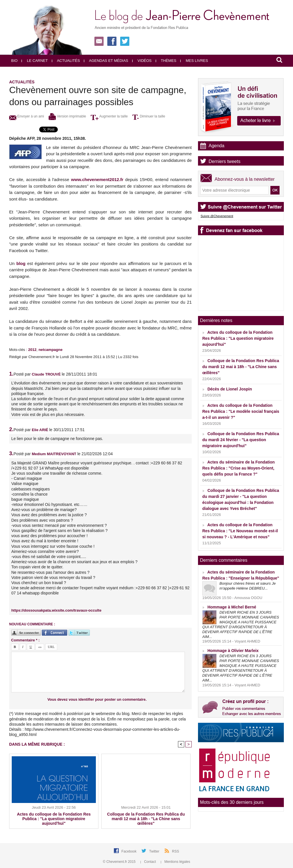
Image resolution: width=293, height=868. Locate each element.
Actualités (66, 61)
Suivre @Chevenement (217, 216)
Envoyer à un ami (27, 116)
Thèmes (166, 61)
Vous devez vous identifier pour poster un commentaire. (97, 699)
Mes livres (194, 61)
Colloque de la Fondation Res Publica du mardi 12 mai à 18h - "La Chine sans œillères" (146, 819)
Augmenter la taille (109, 116)
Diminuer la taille (149, 116)
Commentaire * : (25, 640)
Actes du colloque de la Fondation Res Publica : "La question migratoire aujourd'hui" (54, 819)
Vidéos (142, 61)
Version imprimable (67, 116)
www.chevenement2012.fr (97, 179)
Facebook (129, 851)
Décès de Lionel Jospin (230, 389)
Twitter (155, 851)
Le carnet (35, 61)
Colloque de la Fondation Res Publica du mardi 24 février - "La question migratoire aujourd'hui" (241, 440)
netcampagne (51, 350)
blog (21, 263)
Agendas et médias (106, 61)
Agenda (216, 146)
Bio (14, 61)
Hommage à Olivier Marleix (233, 651)
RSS (176, 851)
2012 (32, 350)
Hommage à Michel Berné (232, 607)
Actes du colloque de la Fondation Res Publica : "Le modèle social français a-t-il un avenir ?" (241, 411)
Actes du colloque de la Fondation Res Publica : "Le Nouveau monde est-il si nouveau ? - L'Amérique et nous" (240, 531)
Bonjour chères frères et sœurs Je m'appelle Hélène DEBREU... (248, 586)
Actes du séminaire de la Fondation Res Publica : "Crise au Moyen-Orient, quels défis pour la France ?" (238, 468)
